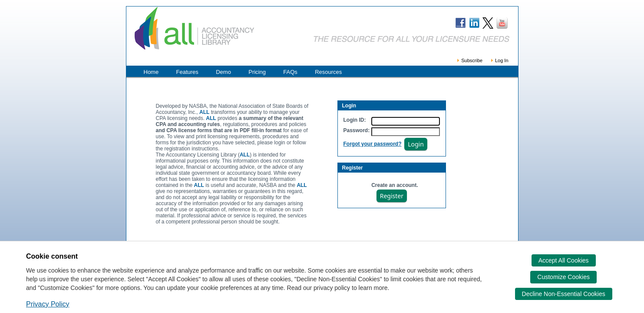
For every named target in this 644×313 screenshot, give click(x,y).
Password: (357, 130)
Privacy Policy (48, 304)
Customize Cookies (563, 277)
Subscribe (469, 60)
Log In (499, 60)
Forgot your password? (373, 144)
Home (151, 72)
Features (187, 72)
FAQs (290, 72)
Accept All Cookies (564, 260)
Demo (223, 72)
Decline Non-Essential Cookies (564, 294)
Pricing (257, 72)
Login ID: (355, 120)
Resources (328, 72)
